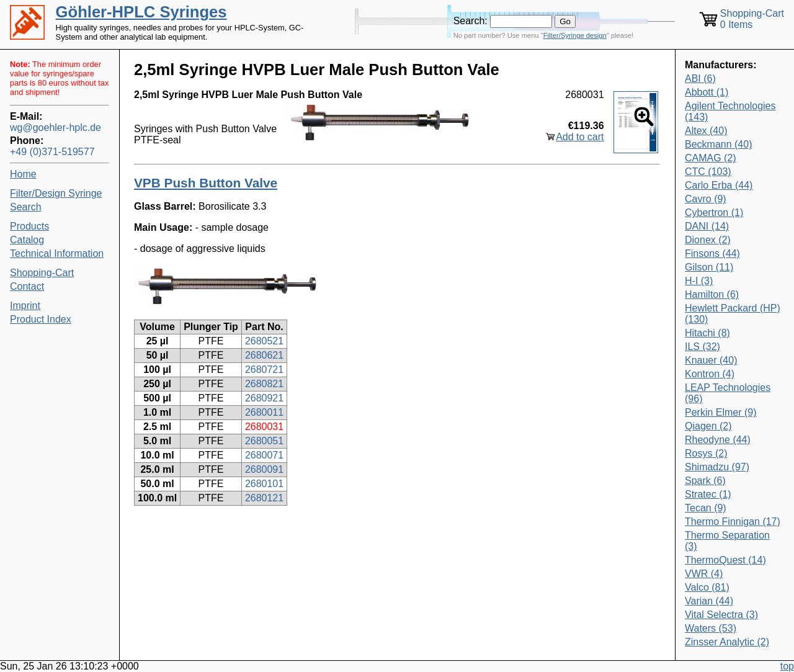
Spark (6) (705, 481)
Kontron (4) (710, 374)
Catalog (27, 240)
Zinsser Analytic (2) (727, 642)
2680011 (264, 412)
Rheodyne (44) (718, 440)
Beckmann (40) (719, 144)
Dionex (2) (708, 240)
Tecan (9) (706, 508)
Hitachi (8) (707, 333)
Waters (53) (711, 628)
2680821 (264, 384)
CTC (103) (708, 172)
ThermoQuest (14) (725, 560)
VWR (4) (704, 574)
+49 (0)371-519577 (52, 152)
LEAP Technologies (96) (728, 393)
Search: (471, 21)
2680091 (264, 469)
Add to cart (580, 137)
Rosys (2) (706, 453)
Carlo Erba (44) (719, 185)
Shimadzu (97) (717, 467)
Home (23, 174)
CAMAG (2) (711, 158)
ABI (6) (700, 78)
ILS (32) (703, 347)
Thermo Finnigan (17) (733, 522)
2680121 (264, 498)
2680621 (264, 355)
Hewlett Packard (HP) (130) (733, 314)
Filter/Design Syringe (56, 193)
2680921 (264, 398)
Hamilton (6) (712, 294)
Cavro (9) (706, 199)
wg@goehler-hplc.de (56, 128)
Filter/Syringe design (575, 35)
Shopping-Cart (42, 273)
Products (29, 226)
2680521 (264, 341)
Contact (27, 286)
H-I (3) (699, 281)
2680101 (264, 484)
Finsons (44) (712, 253)
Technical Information (57, 253)
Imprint (25, 306)
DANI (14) (707, 226)
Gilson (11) (709, 267)
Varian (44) (709, 601)
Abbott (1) (707, 92)
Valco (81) (707, 587)
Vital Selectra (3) (721, 615)
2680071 (264, 455)
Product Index (41, 319)
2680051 (264, 441)
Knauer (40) (711, 360)
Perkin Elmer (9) (721, 412)
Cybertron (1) (714, 213)
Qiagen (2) (708, 426)
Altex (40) (706, 131)
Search (26, 207)
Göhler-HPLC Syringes (141, 12)
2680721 (264, 370)
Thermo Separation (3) (727, 541)
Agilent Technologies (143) (730, 111)
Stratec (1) (708, 494)
